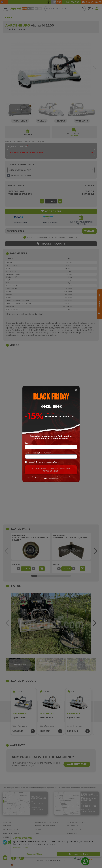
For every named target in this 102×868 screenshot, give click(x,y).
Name (27, 443)
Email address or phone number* (38, 453)
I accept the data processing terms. (42, 462)
